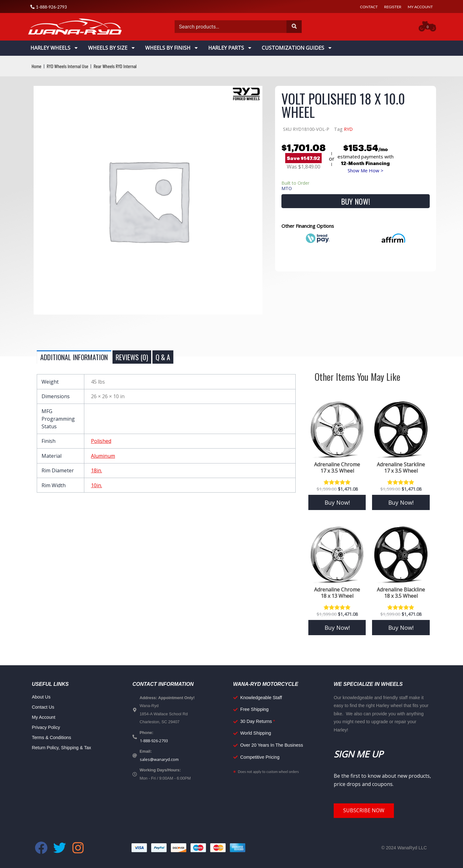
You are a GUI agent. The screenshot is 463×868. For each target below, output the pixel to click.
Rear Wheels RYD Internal (115, 66)
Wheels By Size (112, 48)
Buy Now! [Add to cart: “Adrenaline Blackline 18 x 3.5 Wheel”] (401, 628)
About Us (41, 697)
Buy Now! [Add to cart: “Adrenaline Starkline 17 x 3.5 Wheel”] (401, 502)
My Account (420, 7)
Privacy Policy (46, 727)
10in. (96, 485)
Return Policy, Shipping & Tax (62, 748)
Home (37, 66)
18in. (96, 470)
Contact (369, 7)
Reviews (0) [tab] (132, 357)
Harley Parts (230, 48)
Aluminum (103, 456)
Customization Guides (297, 48)
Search (294, 27)
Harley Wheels (55, 48)
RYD (348, 129)
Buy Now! (356, 201)
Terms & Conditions (52, 737)
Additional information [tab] (74, 357)
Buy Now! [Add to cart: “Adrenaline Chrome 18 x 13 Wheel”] (337, 628)
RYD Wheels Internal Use (67, 66)
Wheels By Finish (172, 48)
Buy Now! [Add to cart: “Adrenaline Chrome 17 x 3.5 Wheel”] (337, 502)
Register (393, 7)
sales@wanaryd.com (159, 759)
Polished (101, 441)
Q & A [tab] (163, 357)
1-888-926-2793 (154, 741)
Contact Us (43, 707)
